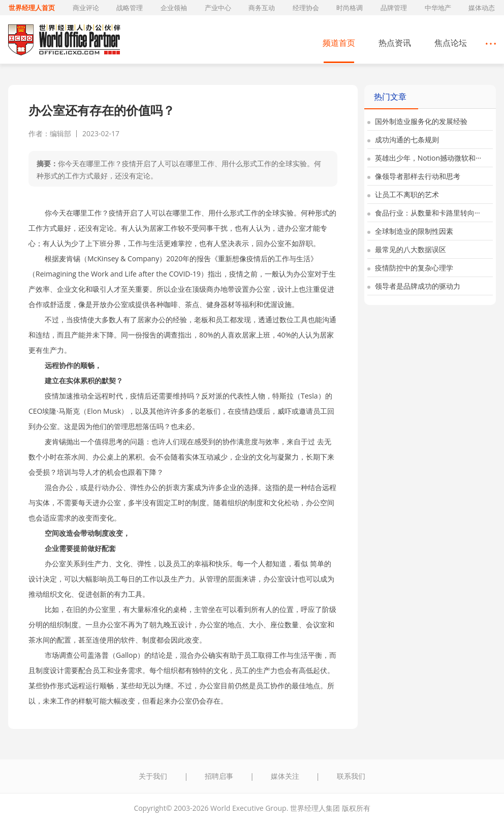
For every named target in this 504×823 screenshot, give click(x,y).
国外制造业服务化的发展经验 (417, 121)
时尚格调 (350, 8)
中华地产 (438, 8)
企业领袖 (174, 8)
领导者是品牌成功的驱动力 (414, 286)
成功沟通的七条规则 (403, 140)
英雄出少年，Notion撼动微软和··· (424, 158)
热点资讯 (395, 43)
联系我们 (351, 776)
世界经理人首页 (32, 8)
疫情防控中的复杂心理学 (410, 268)
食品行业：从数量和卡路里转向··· (424, 213)
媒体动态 (482, 8)
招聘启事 (219, 776)
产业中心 (218, 8)
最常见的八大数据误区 (407, 249)
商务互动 (262, 8)
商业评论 (86, 8)
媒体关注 (285, 776)
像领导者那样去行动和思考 (414, 176)
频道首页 (339, 43)
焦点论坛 (451, 43)
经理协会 (306, 8)
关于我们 (153, 776)
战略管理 (130, 8)
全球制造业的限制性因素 (410, 231)
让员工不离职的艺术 (403, 194)
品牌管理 (394, 8)
